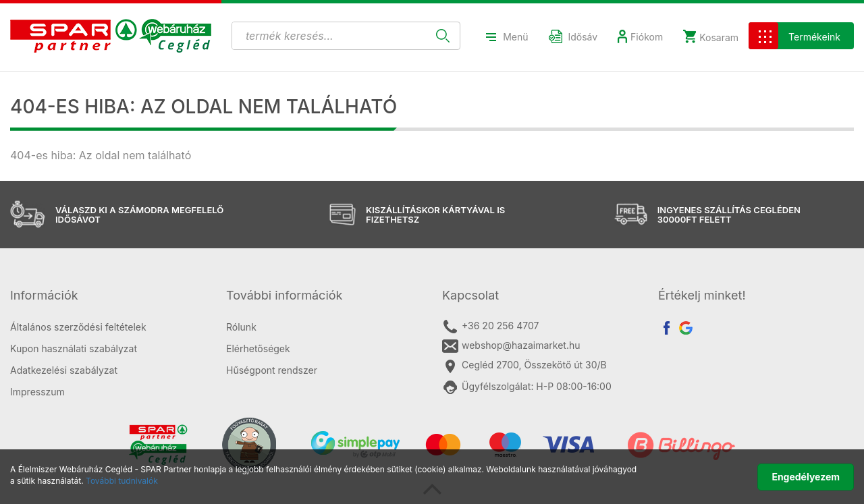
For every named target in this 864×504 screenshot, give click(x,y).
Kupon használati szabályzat (74, 348)
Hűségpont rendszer (272, 370)
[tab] (108, 296)
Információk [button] (44, 295)
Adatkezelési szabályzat (64, 370)
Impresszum (37, 392)
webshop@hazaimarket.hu (511, 346)
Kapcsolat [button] (470, 295)
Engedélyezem (806, 477)
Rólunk (241, 327)
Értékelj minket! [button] (702, 295)
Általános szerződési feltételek (78, 327)
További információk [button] (284, 295)
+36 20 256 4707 (490, 327)
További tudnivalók (122, 481)
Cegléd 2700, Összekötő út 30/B (524, 366)
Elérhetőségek (258, 348)
